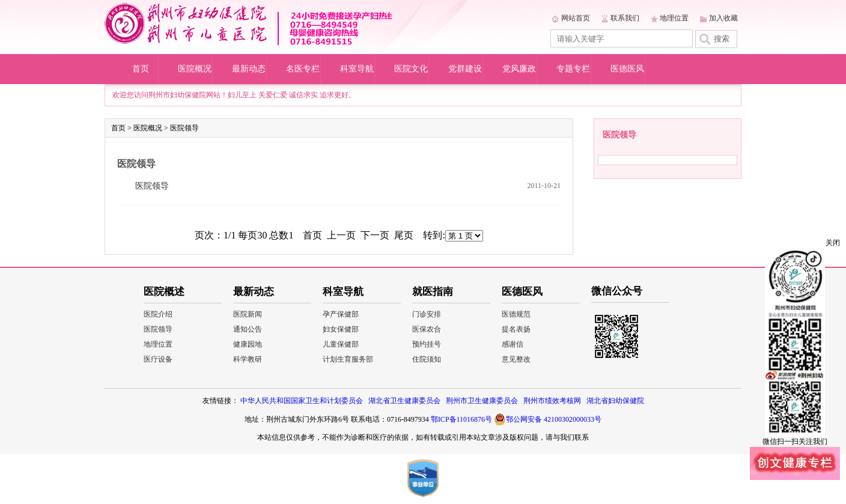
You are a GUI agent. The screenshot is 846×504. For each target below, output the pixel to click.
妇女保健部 (341, 329)
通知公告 (248, 329)
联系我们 (625, 18)
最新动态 (249, 69)
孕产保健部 (341, 314)
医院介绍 (158, 314)
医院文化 (411, 69)
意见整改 (516, 359)
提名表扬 (516, 329)
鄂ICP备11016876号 (461, 419)
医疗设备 (158, 359)
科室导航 (357, 69)
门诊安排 (427, 314)
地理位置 (674, 18)
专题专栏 (573, 69)
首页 (141, 69)
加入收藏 (723, 18)
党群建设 (465, 69)
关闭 (833, 243)
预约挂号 (427, 344)
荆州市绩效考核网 (552, 401)
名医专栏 (303, 69)
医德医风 (627, 69)
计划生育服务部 (348, 359)
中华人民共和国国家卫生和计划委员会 (302, 401)
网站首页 (576, 18)
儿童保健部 (341, 344)
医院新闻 (248, 314)
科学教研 (248, 359)
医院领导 (184, 128)
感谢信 (513, 344)
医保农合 (427, 329)
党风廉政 (519, 69)
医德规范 (516, 314)
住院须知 (427, 359)
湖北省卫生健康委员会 (404, 401)
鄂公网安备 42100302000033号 (548, 419)
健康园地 (248, 344)
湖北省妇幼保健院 (615, 401)
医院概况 (195, 69)
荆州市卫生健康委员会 (482, 401)
